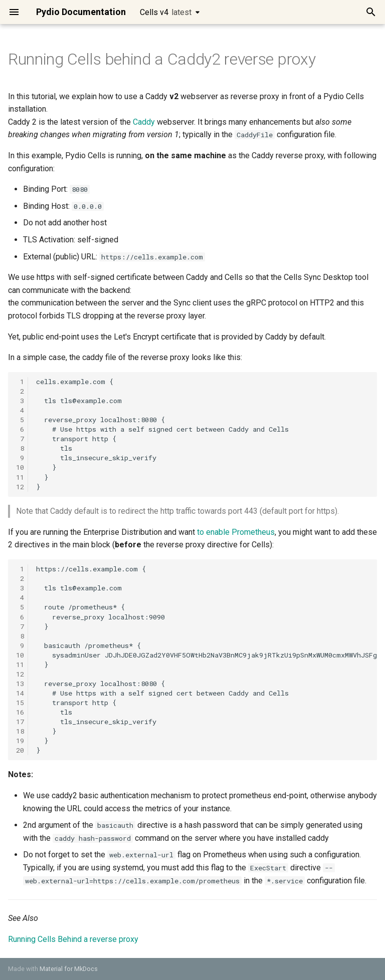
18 (20, 731)
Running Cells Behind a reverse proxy (73, 939)
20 (20, 750)
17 (20, 722)
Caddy (144, 122)
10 (20, 467)
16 (20, 712)
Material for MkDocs (69, 969)
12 (20, 487)
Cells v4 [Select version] (166, 12)
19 (20, 741)
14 (20, 693)
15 (20, 703)
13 (20, 684)
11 (20, 477)
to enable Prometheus (236, 532)
